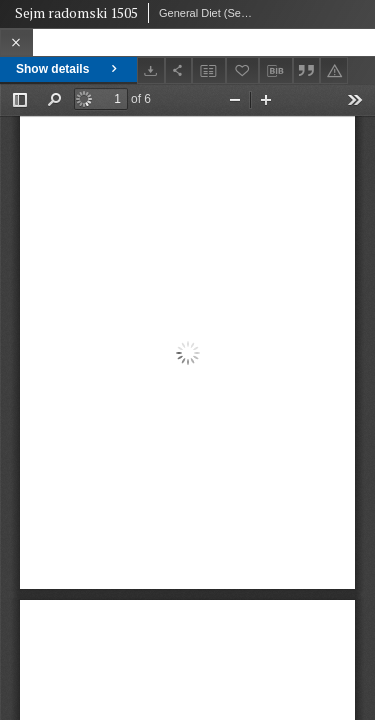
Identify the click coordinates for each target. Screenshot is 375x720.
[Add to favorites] (243, 70)
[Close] (16, 42)
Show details (68, 69)
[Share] (179, 70)
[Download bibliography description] (276, 71)
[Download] (151, 70)
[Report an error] (334, 70)
